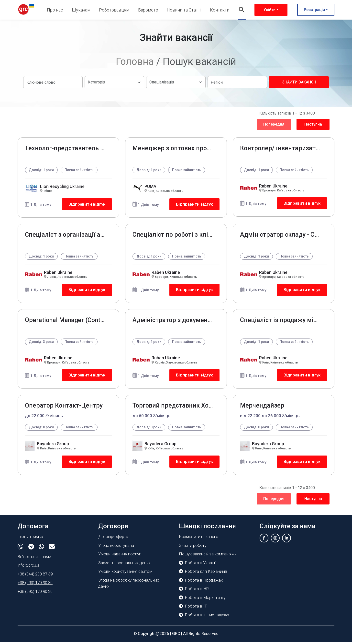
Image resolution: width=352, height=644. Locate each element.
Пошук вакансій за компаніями (208, 556)
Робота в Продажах (201, 582)
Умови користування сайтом (125, 574)
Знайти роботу (193, 548)
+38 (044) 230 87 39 (35, 576)
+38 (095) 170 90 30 (35, 594)
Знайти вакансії (299, 82)
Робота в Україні (197, 565)
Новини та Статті (184, 10)
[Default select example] (114, 82)
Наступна (313, 124)
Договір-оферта (113, 539)
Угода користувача (116, 548)
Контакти (220, 10)
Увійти (269, 10)
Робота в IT (193, 609)
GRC (176, 636)
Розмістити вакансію (199, 539)
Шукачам (81, 10)
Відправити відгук (87, 204)
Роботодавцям (114, 10)
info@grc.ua (28, 568)
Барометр (148, 10)
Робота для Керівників (203, 574)
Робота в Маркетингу (202, 600)
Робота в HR (194, 591)
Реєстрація (314, 10)
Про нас (55, 10)
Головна (135, 62)
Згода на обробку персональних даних (129, 585)
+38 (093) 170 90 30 (35, 585)
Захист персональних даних (124, 565)
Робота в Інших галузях (204, 617)
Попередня (274, 124)
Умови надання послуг (120, 556)
